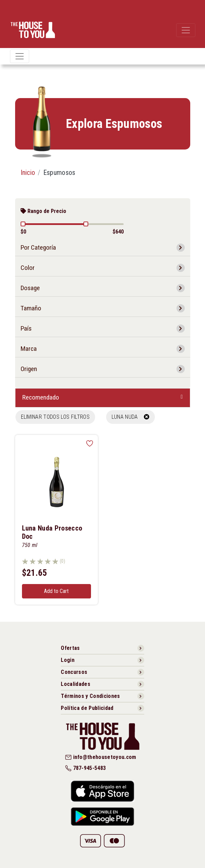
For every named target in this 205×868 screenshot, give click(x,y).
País (26, 328)
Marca (29, 349)
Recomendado (41, 397)
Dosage (30, 288)
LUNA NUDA (131, 417)
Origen (29, 369)
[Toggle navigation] (186, 30)
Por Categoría (38, 247)
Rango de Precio (43, 211)
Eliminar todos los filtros (55, 417)
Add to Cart (56, 591)
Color (28, 268)
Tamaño (31, 308)
